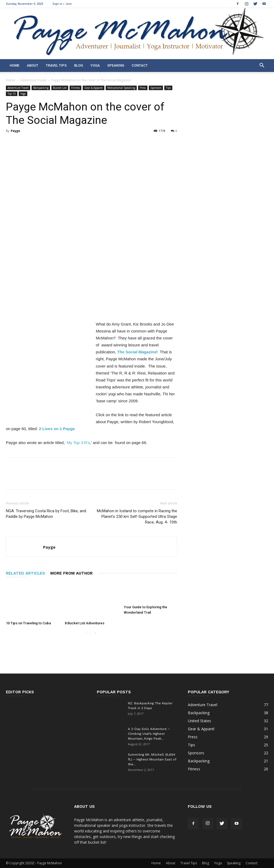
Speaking (116, 65)
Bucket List (60, 88)
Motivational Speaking (121, 88)
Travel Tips (56, 65)
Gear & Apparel (94, 88)
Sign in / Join (62, 4)
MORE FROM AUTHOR (71, 573)
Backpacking (41, 88)
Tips (168, 88)
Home (14, 65)
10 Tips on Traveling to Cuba (28, 623)
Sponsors (156, 88)
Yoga (95, 65)
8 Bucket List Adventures (85, 623)
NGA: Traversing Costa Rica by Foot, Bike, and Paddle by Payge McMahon (46, 514)
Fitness (75, 88)
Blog (79, 65)
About (33, 65)
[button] (262, 66)
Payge (15, 131)
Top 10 (12, 94)
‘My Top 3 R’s (78, 443)
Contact (140, 65)
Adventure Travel (33, 80)
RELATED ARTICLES (25, 573)
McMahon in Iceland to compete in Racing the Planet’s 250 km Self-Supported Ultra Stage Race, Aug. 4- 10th (137, 517)
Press (143, 88)
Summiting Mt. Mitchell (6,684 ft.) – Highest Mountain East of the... (152, 759)
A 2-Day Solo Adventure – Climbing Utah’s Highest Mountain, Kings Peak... (149, 734)
